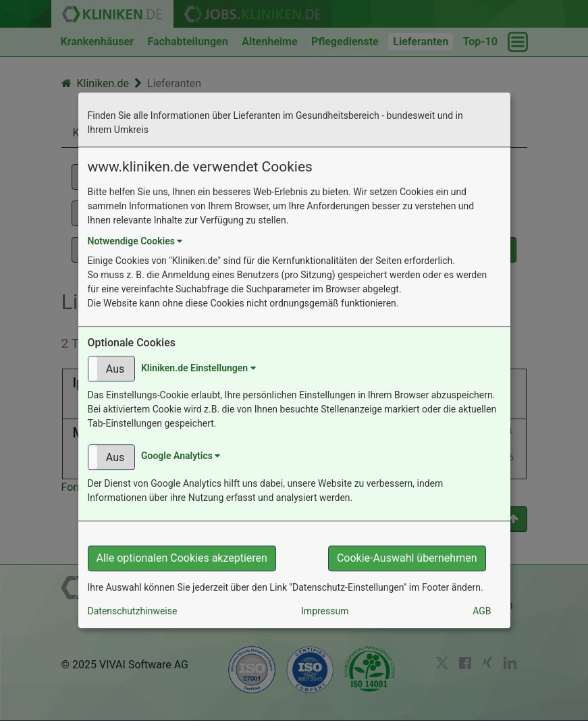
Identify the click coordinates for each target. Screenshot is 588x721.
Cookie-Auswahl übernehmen (407, 559)
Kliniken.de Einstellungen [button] (198, 368)
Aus (115, 370)
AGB (482, 612)
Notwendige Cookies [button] (135, 241)
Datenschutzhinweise (133, 612)
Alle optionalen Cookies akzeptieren (182, 559)
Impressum (325, 612)
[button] (111, 369)
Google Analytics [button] (181, 456)
